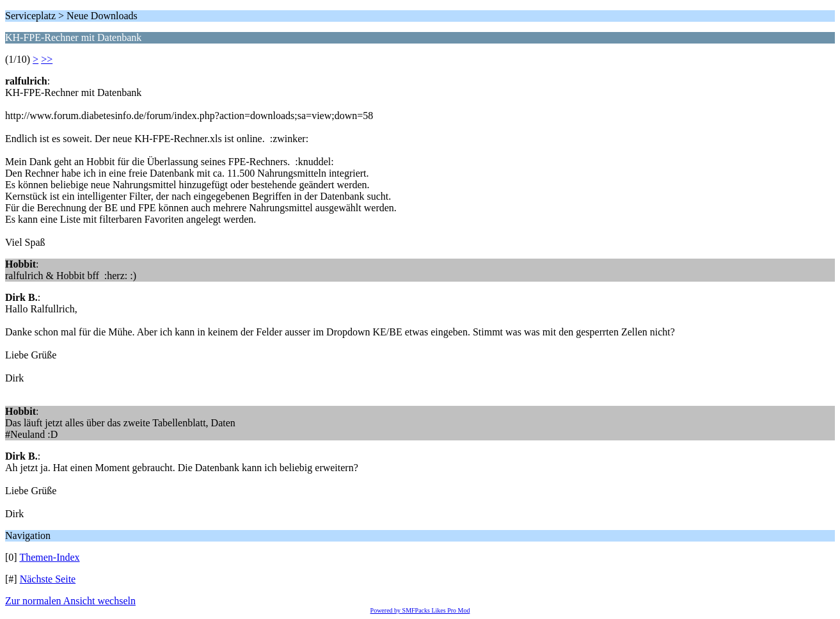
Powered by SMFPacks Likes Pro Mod (420, 610)
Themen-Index (49, 557)
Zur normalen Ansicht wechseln (70, 601)
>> (47, 59)
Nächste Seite (48, 579)
